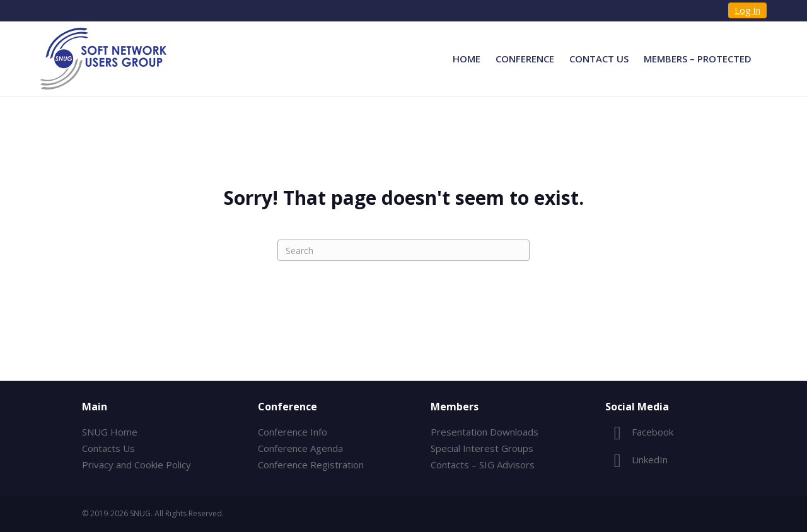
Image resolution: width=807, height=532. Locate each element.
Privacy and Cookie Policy (136, 465)
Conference (525, 59)
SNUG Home (110, 432)
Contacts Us (108, 448)
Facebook (639, 432)
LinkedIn (636, 460)
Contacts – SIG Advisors (483, 465)
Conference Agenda (300, 448)
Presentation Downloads (485, 432)
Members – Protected (698, 59)
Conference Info (293, 432)
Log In (747, 10)
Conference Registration (311, 465)
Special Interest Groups (482, 448)
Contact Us (599, 59)
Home (467, 59)
